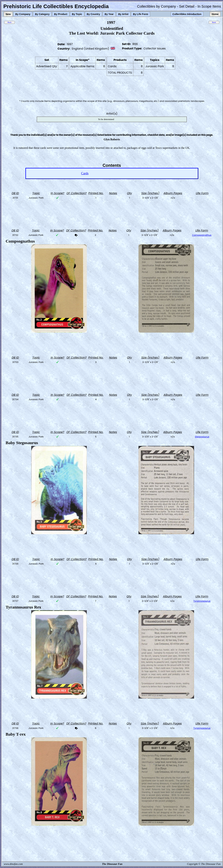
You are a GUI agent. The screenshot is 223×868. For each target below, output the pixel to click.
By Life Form (141, 14)
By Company (23, 14)
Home (215, 14)
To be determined (106, 119)
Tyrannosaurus (202, 601)
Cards (85, 173)
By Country (93, 14)
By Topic (77, 14)
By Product (61, 14)
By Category (42, 14)
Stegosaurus (202, 437)
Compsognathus (202, 235)
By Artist (123, 14)
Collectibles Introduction (187, 14)
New (8, 14)
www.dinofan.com (13, 864)
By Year (109, 14)
